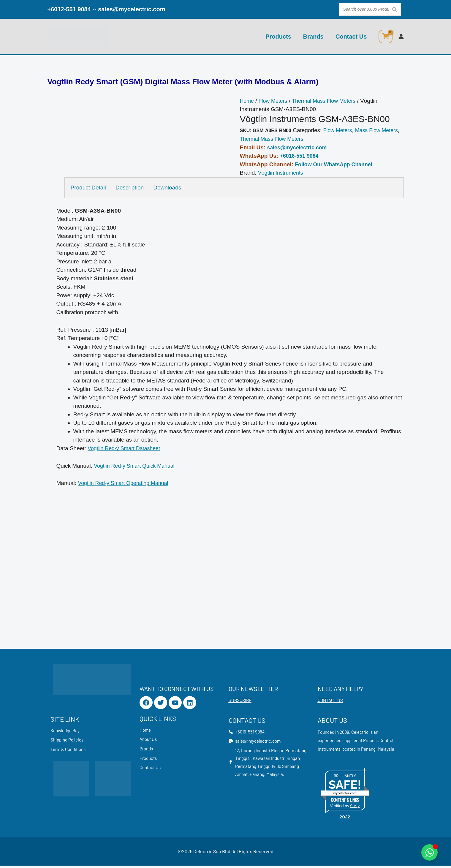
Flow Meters (275, 101)
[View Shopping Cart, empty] (385, 37)
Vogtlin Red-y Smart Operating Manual (126, 483)
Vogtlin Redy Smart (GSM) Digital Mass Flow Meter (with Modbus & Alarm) (183, 82)
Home (247, 101)
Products (278, 37)
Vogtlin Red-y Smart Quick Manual (137, 466)
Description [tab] (132, 188)
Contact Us (351, 37)
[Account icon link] (401, 37)
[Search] (395, 9)
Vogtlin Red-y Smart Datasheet (126, 449)
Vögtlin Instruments (282, 173)
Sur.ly (355, 808)
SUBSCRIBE (240, 703)
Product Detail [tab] (88, 188)
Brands (313, 37)
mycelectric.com (345, 795)
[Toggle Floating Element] (429, 852)
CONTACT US (330, 703)
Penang (368, 751)
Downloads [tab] (171, 188)
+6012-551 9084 (69, 9)
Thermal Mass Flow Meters (329, 101)
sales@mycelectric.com (132, 9)
